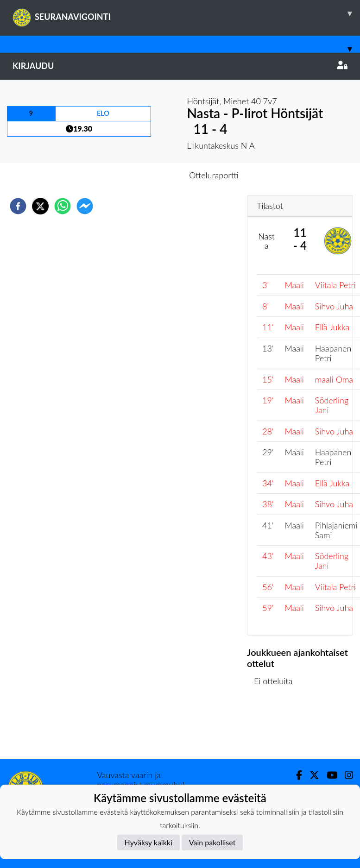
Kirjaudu (180, 66)
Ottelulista (277, 728)
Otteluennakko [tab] (148, 175)
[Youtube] (328, 775)
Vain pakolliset (212, 842)
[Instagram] (345, 775)
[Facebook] (295, 775)
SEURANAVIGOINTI (186, 13)
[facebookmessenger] (85, 206)
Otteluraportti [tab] (214, 175)
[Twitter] (311, 775)
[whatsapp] (63, 206)
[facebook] (18, 206)
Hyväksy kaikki (148, 842)
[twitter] (40, 206)
